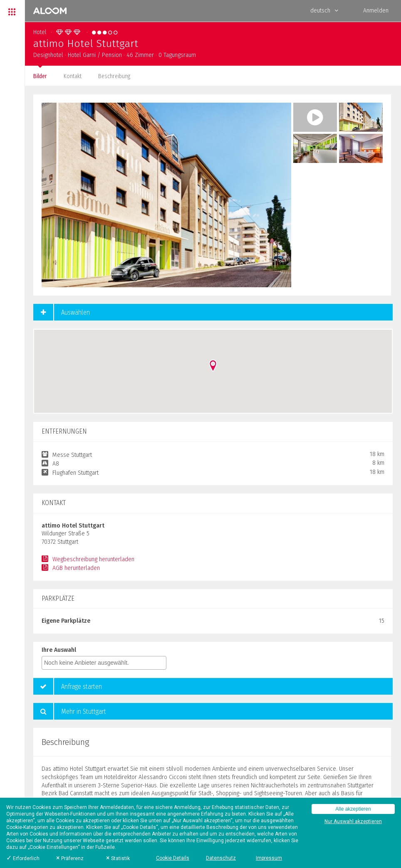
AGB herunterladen (71, 568)
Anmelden (376, 11)
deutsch (324, 11)
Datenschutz (221, 858)
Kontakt (73, 76)
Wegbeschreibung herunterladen (88, 559)
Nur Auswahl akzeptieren (353, 821)
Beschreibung (114, 76)
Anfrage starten (68, 686)
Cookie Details (173, 858)
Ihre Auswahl (59, 650)
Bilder (40, 76)
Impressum (269, 858)
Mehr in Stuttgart (70, 711)
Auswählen (62, 312)
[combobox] (104, 663)
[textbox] (106, 663)
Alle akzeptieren (353, 809)
